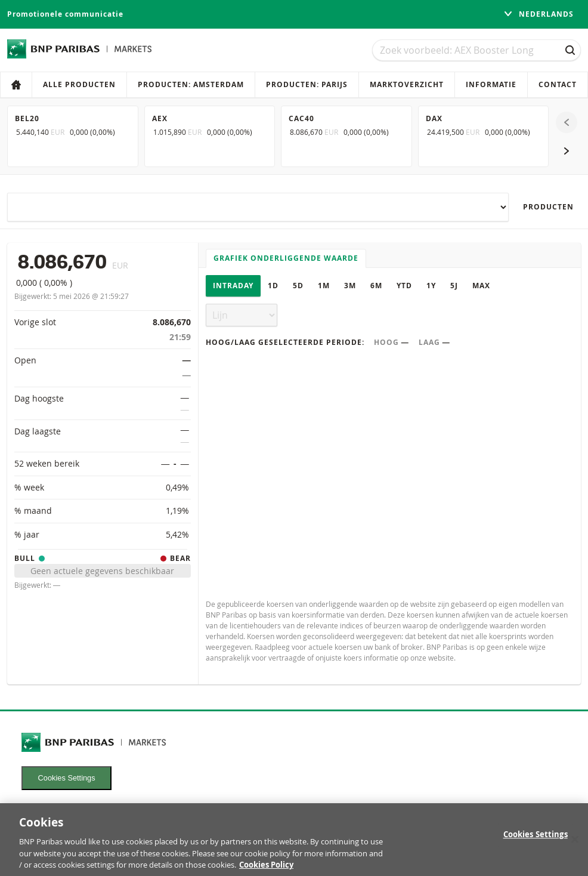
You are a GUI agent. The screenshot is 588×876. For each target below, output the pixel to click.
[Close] (575, 846)
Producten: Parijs (307, 84)
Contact (558, 84)
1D (273, 286)
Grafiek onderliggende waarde (286, 258)
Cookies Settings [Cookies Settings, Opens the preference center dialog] (536, 841)
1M (324, 286)
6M (376, 286)
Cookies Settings (67, 778)
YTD (404, 286)
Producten (548, 207)
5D (298, 286)
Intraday (233, 286)
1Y (431, 286)
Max (481, 286)
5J (454, 286)
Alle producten (79, 84)
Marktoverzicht (407, 84)
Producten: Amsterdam (191, 84)
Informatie (491, 84)
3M (350, 286)
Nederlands (539, 14)
